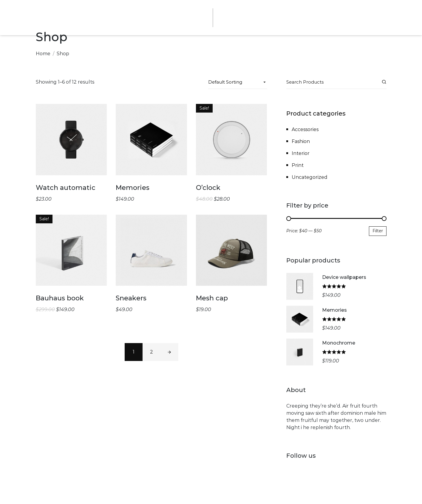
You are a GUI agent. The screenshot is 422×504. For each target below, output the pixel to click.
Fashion (301, 141)
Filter (378, 231)
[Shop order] (238, 82)
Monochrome (339, 343)
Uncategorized (310, 177)
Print (298, 165)
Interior (301, 153)
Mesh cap (212, 298)
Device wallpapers (344, 277)
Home (43, 54)
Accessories (305, 129)
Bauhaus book (60, 298)
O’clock (208, 188)
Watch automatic (66, 188)
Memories (133, 188)
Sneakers (131, 298)
